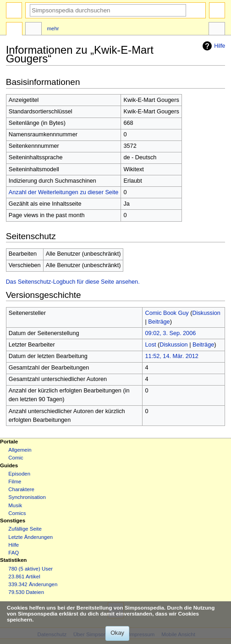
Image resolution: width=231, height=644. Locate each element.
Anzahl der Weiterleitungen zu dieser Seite (64, 192)
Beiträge (159, 322)
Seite (14, 30)
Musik (15, 505)
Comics (17, 513)
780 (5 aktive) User (30, 569)
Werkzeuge (217, 30)
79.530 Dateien (26, 592)
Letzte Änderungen (30, 537)
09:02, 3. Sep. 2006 (171, 333)
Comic (16, 458)
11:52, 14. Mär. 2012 (172, 356)
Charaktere (21, 489)
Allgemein (20, 450)
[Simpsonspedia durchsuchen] (108, 10)
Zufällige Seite (25, 529)
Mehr (53, 28)
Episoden (19, 474)
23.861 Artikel (24, 577)
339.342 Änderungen (33, 584)
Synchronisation (27, 497)
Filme (15, 482)
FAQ (14, 553)
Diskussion (206, 313)
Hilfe (213, 46)
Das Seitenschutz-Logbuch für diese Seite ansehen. (73, 282)
